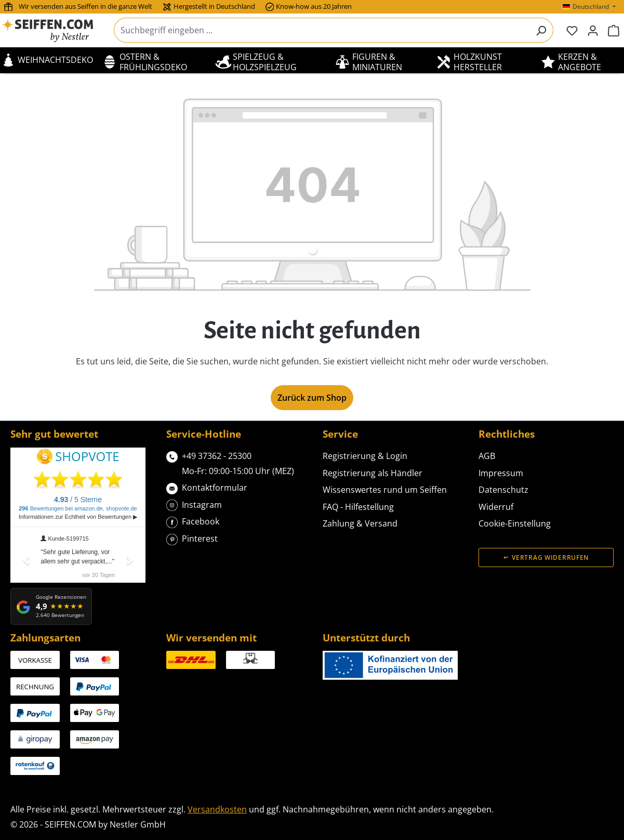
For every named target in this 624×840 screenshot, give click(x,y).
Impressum (501, 473)
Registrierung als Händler (373, 473)
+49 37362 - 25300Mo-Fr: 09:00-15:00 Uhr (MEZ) (230, 463)
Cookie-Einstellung (515, 523)
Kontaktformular (207, 487)
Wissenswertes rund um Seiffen (385, 490)
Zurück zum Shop (312, 398)
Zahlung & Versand (360, 523)
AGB (487, 456)
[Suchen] (541, 30)
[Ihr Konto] (593, 30)
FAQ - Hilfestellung (358, 507)
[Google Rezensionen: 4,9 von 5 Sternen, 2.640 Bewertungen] (51, 606)
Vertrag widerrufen (550, 557)
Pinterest (192, 538)
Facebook (193, 521)
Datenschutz (503, 490)
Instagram (194, 504)
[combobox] (322, 30)
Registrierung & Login (365, 456)
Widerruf (496, 507)
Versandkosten (217, 809)
